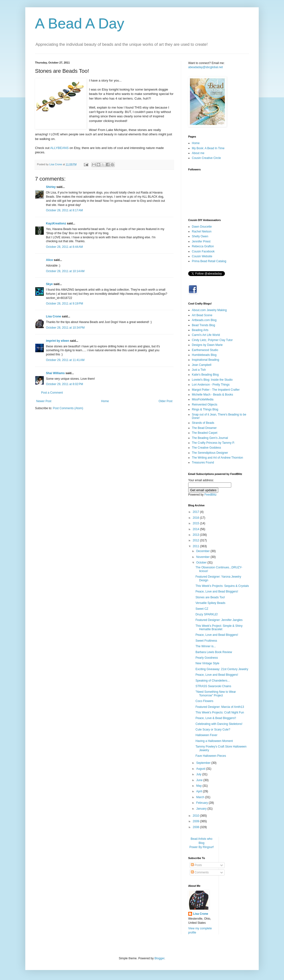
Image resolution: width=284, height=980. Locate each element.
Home (105, 401)
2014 (196, 529)
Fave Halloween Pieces (211, 756)
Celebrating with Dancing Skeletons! (219, 724)
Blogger (159, 958)
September (204, 763)
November (203, 557)
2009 (196, 821)
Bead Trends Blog (203, 325)
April (200, 791)
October (202, 563)
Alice (49, 260)
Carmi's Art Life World (206, 335)
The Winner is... (206, 646)
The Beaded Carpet (205, 433)
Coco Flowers (204, 701)
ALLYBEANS (59, 148)
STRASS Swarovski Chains (213, 686)
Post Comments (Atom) (68, 408)
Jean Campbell (202, 365)
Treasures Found (203, 462)
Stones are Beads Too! (210, 597)
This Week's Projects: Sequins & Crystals (222, 586)
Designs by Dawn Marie (207, 345)
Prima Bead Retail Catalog (209, 261)
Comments (200, 872)
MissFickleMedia (203, 399)
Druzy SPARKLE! (207, 614)
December (203, 551)
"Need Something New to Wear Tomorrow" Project (216, 693)
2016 (196, 518)
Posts (196, 865)
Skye (49, 284)
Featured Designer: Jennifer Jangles (219, 620)
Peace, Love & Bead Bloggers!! (216, 718)
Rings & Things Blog (205, 409)
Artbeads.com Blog (204, 320)
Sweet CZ (202, 609)
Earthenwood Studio (205, 350)
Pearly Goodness (207, 658)
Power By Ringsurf (201, 847)
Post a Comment (52, 393)
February (202, 803)
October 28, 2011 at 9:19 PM (64, 304)
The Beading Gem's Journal (210, 438)
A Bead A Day (80, 23)
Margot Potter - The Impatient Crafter (216, 390)
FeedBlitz (211, 495)
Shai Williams (55, 373)
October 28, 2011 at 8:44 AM (64, 247)
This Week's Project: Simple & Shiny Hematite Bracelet (219, 628)
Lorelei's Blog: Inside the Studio (212, 380)
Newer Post (44, 401)
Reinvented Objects (205, 405)
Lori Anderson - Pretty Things (211, 385)
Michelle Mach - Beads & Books (212, 395)
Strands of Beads (203, 423)
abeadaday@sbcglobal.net (205, 67)
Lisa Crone (53, 316)
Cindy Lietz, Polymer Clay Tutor (212, 340)
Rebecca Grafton (203, 246)
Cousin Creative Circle (206, 158)
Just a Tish (199, 370)
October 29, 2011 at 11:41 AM (65, 360)
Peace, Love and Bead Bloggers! (217, 592)
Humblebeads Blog (204, 355)
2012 (196, 540)
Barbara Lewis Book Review (214, 652)
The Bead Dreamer (204, 428)
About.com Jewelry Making (209, 310)
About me (198, 153)
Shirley (51, 187)
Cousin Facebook (203, 251)
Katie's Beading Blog (205, 375)
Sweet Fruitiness (206, 641)
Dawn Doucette (202, 227)
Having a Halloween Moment (214, 741)
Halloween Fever (206, 735)
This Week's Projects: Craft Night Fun (220, 712)
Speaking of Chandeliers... (213, 681)
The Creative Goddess (206, 448)
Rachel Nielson (202, 231)
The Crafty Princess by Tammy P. (213, 443)
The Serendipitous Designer (210, 453)
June (200, 780)
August (201, 769)
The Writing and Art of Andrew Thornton (217, 458)
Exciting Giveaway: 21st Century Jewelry (222, 669)
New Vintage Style (207, 663)
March (201, 797)
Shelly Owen (200, 236)
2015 (196, 523)
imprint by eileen (58, 341)
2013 (196, 535)
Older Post (165, 401)
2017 (196, 512)
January (202, 809)
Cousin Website (202, 256)
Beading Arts (200, 330)
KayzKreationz (56, 223)
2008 (196, 827)
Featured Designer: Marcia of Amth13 (220, 707)
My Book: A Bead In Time (208, 148)
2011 (196, 546)
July (199, 774)
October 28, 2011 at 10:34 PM (65, 328)
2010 (196, 816)
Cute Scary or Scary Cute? (213, 730)
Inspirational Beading (205, 360)
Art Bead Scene (202, 315)
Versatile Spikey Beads (210, 603)
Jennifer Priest (201, 241)
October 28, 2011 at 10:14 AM (65, 271)
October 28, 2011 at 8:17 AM (64, 210)
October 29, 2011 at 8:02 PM (64, 384)
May (199, 786)
